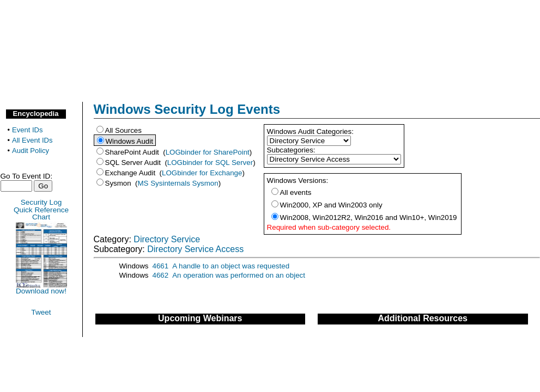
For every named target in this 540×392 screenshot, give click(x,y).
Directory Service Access (195, 249)
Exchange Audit (131, 173)
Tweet (41, 312)
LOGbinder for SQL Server (210, 163)
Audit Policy (31, 151)
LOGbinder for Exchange (202, 173)
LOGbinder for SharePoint (208, 152)
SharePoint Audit (133, 152)
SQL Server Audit (134, 163)
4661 (161, 266)
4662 (161, 275)
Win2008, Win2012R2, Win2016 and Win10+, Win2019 (369, 218)
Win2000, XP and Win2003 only (331, 205)
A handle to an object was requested (231, 266)
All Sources (123, 130)
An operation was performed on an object (239, 275)
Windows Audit (131, 141)
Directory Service (167, 239)
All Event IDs (32, 140)
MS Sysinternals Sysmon (178, 183)
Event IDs (27, 130)
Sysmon (119, 183)
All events (296, 192)
